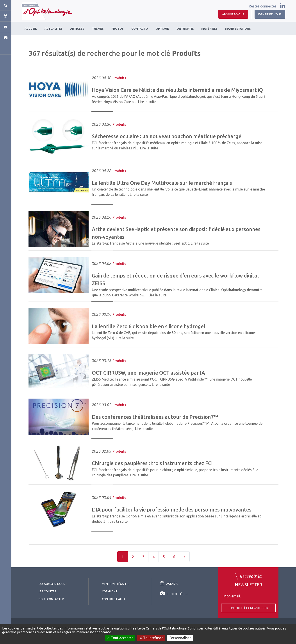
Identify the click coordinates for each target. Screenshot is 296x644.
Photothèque (174, 594)
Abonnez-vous (233, 14)
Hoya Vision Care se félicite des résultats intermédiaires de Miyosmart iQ (177, 90)
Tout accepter (120, 638)
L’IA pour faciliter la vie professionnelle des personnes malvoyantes (172, 510)
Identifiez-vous (270, 14)
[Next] (184, 557)
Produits (119, 78)
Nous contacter (51, 599)
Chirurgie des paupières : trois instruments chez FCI (152, 463)
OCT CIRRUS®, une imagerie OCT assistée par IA (148, 373)
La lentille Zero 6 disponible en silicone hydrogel (149, 326)
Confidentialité (114, 599)
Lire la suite (147, 102)
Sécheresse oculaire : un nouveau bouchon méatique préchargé (167, 136)
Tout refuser (151, 638)
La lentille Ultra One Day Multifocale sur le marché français (162, 183)
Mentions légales (115, 584)
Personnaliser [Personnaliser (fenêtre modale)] (180, 638)
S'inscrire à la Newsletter (248, 608)
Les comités (47, 591)
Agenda (169, 584)
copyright (110, 591)
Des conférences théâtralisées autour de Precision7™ (155, 417)
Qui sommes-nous (52, 584)
